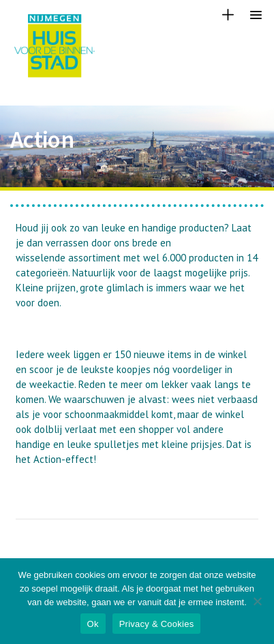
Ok (93, 624)
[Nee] (257, 601)
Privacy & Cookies (157, 624)
